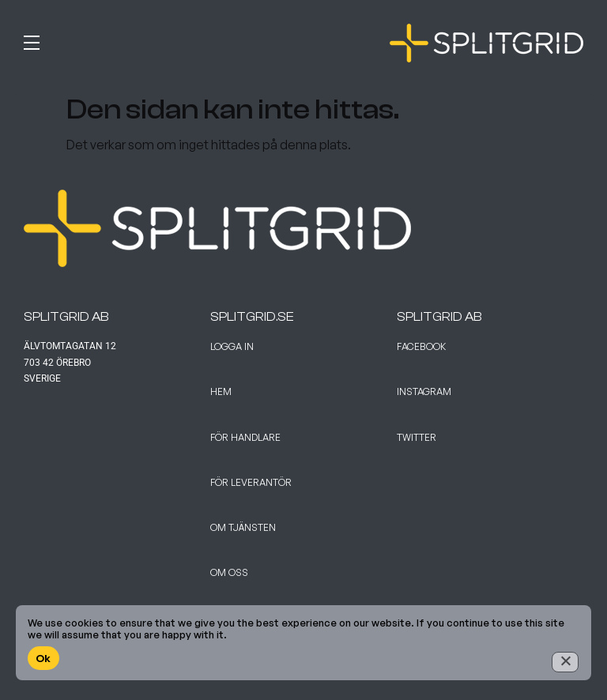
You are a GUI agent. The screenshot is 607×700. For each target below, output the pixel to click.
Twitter (417, 437)
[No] (565, 662)
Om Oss (229, 572)
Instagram (424, 391)
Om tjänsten (243, 527)
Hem (221, 391)
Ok (43, 658)
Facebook (421, 346)
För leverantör (251, 482)
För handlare (245, 437)
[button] (160, 40)
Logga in (232, 346)
